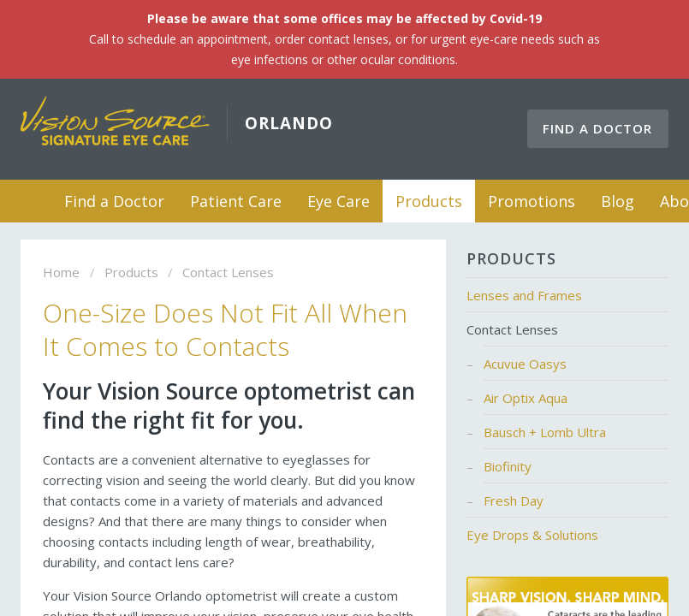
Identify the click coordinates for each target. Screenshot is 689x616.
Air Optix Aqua (526, 398)
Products (429, 201)
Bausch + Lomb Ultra (545, 432)
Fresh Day (514, 500)
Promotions (532, 201)
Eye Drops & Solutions (532, 535)
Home (30, 201)
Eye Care (339, 201)
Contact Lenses (512, 329)
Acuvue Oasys (525, 364)
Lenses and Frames (524, 295)
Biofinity (508, 466)
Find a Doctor (597, 128)
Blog (618, 201)
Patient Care (236, 201)
